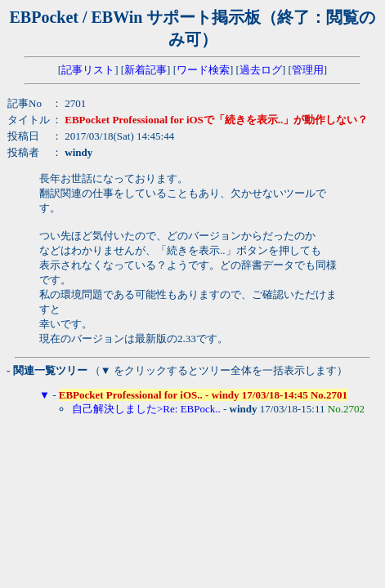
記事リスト (88, 70)
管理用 (308, 70)
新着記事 (145, 70)
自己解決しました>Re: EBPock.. (146, 409)
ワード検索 (203, 70)
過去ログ (261, 70)
